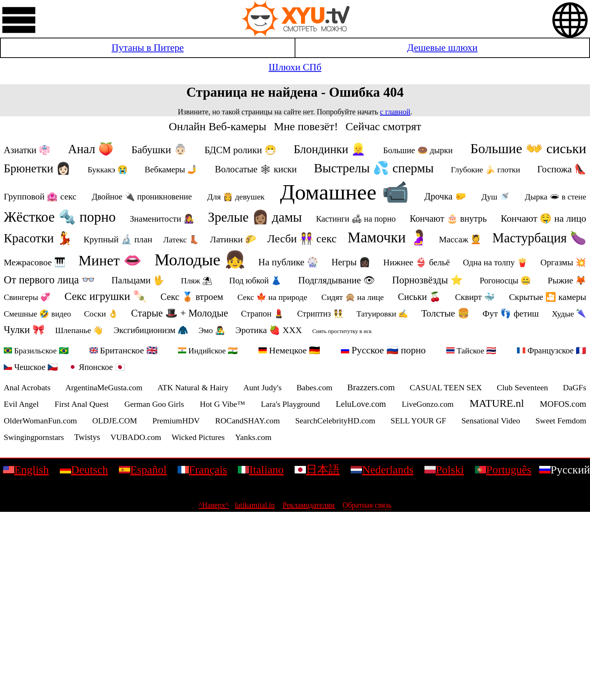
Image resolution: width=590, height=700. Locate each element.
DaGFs (575, 387)
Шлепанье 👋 (79, 330)
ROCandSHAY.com (248, 421)
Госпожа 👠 (562, 169)
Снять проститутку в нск (342, 331)
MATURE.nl (497, 403)
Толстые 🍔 (446, 313)
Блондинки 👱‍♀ (330, 149)
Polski (444, 469)
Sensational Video (491, 421)
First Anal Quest (82, 404)
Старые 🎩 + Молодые (179, 313)
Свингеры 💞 (27, 297)
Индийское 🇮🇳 (208, 351)
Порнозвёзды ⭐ (427, 280)
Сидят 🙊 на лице (353, 297)
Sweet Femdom (561, 421)
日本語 (317, 469)
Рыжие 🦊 (567, 280)
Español (143, 469)
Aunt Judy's (263, 388)
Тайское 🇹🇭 (471, 351)
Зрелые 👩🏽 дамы (255, 217)
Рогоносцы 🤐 (505, 281)
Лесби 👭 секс (302, 239)
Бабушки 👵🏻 (159, 150)
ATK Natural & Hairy (193, 388)
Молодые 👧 (200, 260)
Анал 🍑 (91, 149)
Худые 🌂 (569, 314)
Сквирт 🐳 (475, 297)
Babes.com (314, 388)
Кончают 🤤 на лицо (544, 218)
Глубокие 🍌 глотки (485, 170)
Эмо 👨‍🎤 (212, 330)
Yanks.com (253, 437)
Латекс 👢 (181, 240)
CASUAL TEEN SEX (446, 388)
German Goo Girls (154, 404)
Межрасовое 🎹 (35, 262)
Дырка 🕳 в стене (556, 197)
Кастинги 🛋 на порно (356, 219)
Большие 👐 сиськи (528, 148)
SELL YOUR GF (418, 421)
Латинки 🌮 (233, 239)
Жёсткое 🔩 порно (60, 217)
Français (202, 469)
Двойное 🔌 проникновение (142, 197)
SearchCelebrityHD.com (335, 421)
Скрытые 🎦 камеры (548, 297)
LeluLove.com (361, 404)
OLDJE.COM (115, 421)
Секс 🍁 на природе (272, 297)
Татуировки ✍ (382, 314)
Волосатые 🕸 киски (256, 169)
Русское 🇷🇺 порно (383, 350)
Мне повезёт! (306, 126)
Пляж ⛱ (197, 281)
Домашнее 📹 (344, 192)
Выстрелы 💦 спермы (374, 168)
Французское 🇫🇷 (552, 351)
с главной (395, 112)
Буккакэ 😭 (108, 170)
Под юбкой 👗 (255, 281)
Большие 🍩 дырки (418, 150)
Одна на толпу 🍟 (495, 262)
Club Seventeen (522, 388)
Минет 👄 (110, 260)
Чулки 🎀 (24, 330)
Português (503, 469)
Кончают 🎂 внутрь (448, 218)
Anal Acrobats (27, 388)
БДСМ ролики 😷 (240, 150)
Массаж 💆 (460, 239)
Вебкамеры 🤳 (171, 170)
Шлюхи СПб (295, 67)
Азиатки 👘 (27, 150)
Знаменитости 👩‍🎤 (162, 219)
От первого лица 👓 (49, 280)
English (26, 469)
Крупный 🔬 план (118, 239)
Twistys (87, 437)
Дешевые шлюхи (442, 48)
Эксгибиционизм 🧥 (151, 330)
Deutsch (84, 469)
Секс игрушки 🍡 (105, 296)
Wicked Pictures (198, 437)
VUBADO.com (136, 437)
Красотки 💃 (38, 238)
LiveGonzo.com (428, 404)
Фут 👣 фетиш (511, 313)
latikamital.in (255, 505)
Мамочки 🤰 (388, 237)
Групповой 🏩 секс (40, 196)
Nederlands (382, 469)
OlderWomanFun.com (40, 421)
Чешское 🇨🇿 (31, 367)
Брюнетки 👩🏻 (37, 168)
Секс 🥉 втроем (192, 297)
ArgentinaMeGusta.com (104, 388)
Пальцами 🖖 (138, 280)
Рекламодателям (309, 505)
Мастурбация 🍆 (539, 238)
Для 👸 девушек (236, 197)
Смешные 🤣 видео (37, 314)
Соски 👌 (101, 314)
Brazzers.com (371, 387)
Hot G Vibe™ (222, 404)
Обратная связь (367, 505)
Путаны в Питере (148, 48)
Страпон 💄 (263, 314)
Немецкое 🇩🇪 (289, 350)
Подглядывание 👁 (337, 280)
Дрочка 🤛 (445, 196)
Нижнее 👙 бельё (417, 262)
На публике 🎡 (289, 262)
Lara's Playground (290, 404)
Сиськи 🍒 (420, 297)
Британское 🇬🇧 (124, 350)
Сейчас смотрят (383, 126)
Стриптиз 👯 (320, 314)
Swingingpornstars (34, 437)
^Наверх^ (214, 505)
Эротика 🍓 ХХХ (269, 330)
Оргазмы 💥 (563, 262)
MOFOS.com (563, 404)
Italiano (261, 469)
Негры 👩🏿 (351, 262)
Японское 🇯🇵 (97, 367)
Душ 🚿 (496, 197)
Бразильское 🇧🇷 (36, 351)
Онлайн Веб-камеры (218, 126)
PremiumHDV (176, 421)
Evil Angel (21, 404)
